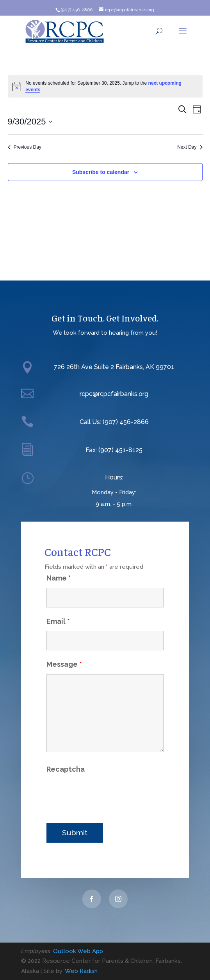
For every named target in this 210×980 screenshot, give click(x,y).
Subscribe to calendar (101, 172)
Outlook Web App (78, 951)
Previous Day (25, 147)
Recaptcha (66, 757)
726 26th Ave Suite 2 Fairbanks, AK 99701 (114, 367)
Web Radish (81, 971)
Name (59, 565)
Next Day (190, 147)
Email (58, 609)
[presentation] (106, 782)
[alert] (105, 86)
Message (64, 652)
